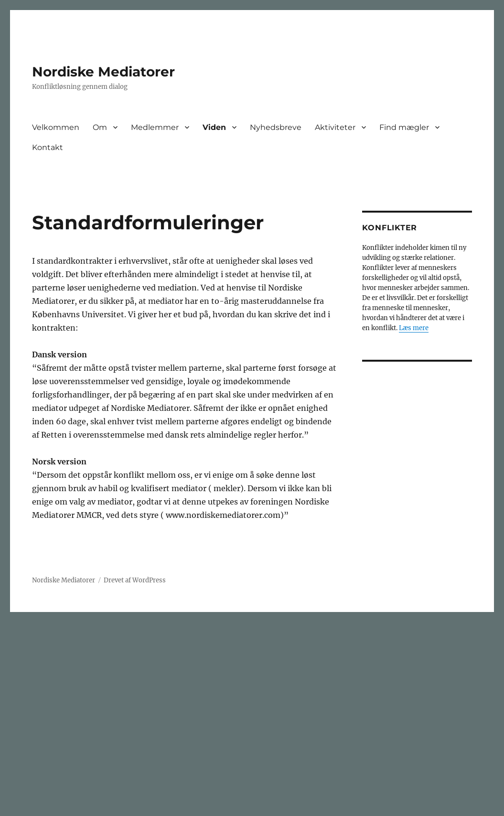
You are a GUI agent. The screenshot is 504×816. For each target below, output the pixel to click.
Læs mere (414, 328)
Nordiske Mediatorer (103, 72)
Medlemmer (155, 127)
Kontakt (48, 147)
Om (100, 127)
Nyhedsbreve (276, 127)
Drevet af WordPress (135, 580)
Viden (214, 127)
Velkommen (56, 127)
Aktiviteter (335, 127)
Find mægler (404, 127)
